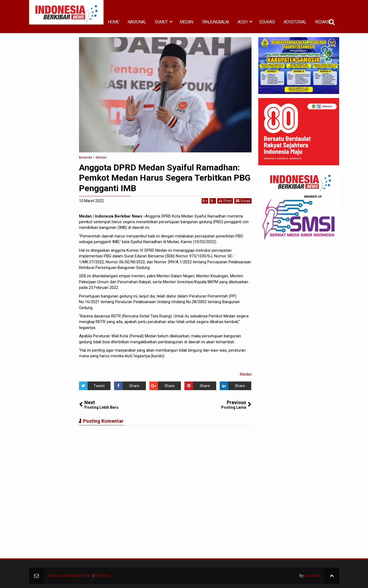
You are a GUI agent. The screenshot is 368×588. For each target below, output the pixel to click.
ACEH (242, 22)
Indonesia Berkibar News (70, 576)
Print (225, 201)
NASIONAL (137, 22)
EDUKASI (267, 22)
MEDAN (186, 22)
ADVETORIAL (295, 22)
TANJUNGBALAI (215, 22)
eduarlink (312, 576)
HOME (113, 22)
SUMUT (161, 22)
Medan (245, 374)
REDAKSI (323, 22)
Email (243, 201)
